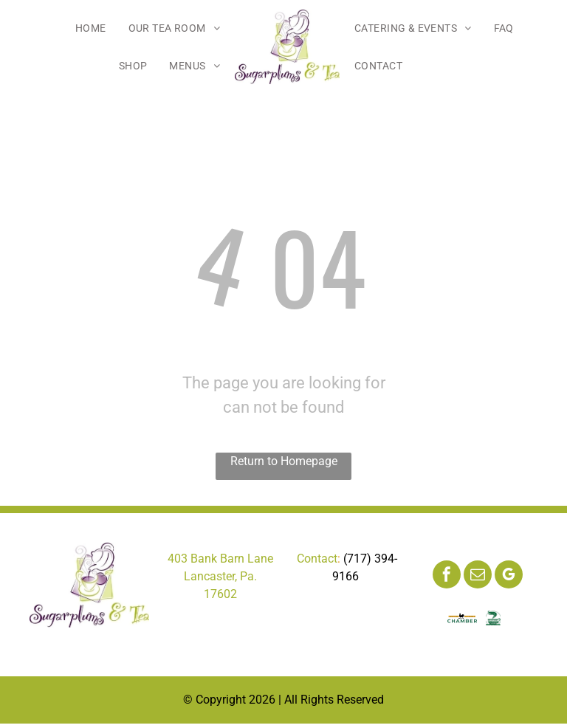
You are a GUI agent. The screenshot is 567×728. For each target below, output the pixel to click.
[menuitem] (91, 28)
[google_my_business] (509, 576)
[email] (478, 576)
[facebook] (447, 576)
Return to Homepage (284, 461)
